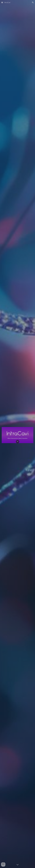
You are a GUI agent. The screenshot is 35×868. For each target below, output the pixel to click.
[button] (2, 2)
